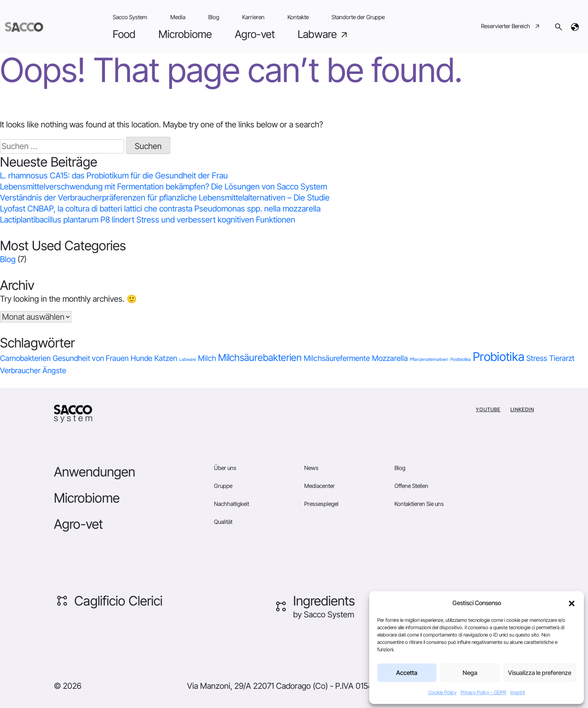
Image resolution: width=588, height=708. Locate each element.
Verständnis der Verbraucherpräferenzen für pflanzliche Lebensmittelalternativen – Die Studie (165, 198)
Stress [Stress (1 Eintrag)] (537, 358)
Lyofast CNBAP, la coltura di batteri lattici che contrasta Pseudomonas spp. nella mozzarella (160, 209)
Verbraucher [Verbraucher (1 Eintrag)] (20, 371)
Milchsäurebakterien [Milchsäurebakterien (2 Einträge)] (260, 357)
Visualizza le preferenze (540, 673)
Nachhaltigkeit (232, 504)
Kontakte (298, 17)
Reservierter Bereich (511, 27)
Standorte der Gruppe (358, 17)
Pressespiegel (321, 504)
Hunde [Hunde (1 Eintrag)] (141, 358)
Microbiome (185, 34)
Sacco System (130, 17)
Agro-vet (255, 34)
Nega (470, 673)
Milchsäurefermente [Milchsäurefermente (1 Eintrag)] (337, 358)
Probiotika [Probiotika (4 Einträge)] (499, 357)
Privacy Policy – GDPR (483, 692)
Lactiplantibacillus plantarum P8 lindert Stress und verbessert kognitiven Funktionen (148, 220)
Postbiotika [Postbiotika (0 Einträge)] (461, 360)
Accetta (407, 673)
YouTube (488, 409)
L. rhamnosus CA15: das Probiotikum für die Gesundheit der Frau (114, 176)
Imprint (518, 692)
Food (124, 34)
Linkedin (522, 409)
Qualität (223, 522)
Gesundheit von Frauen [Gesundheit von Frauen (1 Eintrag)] (91, 358)
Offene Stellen (411, 486)
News (311, 468)
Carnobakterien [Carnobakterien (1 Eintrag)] (25, 358)
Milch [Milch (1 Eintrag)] (207, 358)
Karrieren (253, 17)
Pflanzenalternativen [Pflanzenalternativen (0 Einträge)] (429, 360)
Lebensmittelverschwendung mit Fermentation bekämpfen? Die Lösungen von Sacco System (164, 187)
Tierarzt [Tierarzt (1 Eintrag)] (562, 358)
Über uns (225, 468)
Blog (214, 17)
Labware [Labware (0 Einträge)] (188, 360)
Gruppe (223, 486)
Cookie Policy (442, 692)
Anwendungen (95, 472)
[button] (572, 603)
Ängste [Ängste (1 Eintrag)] (54, 371)
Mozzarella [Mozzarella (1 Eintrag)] (390, 358)
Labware (323, 34)
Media (178, 17)
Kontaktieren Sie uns (419, 504)
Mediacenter (320, 486)
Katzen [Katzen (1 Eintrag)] (166, 358)
